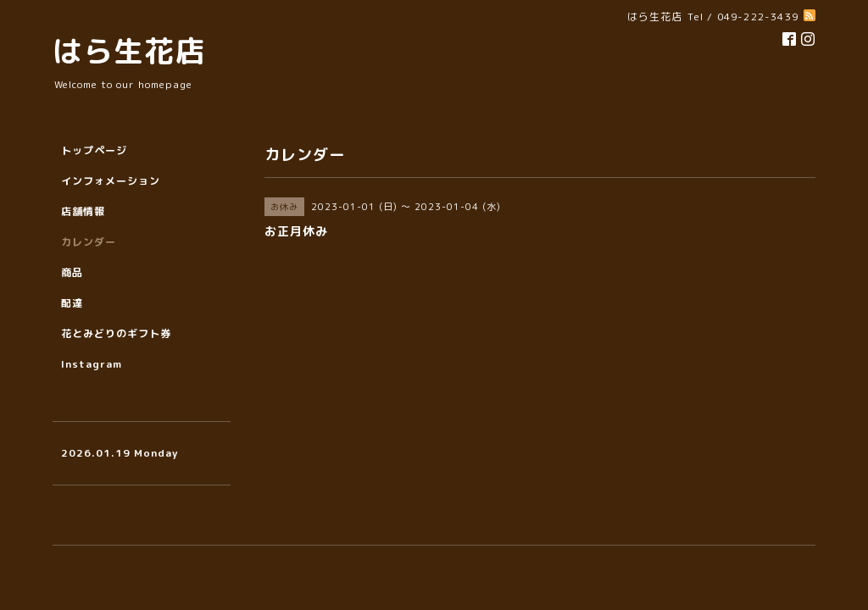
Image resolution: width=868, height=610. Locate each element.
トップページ (94, 150)
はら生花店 (129, 50)
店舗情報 (83, 211)
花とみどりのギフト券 (116, 333)
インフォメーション (111, 181)
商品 (72, 272)
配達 (72, 303)
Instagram (92, 364)
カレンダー (89, 242)
